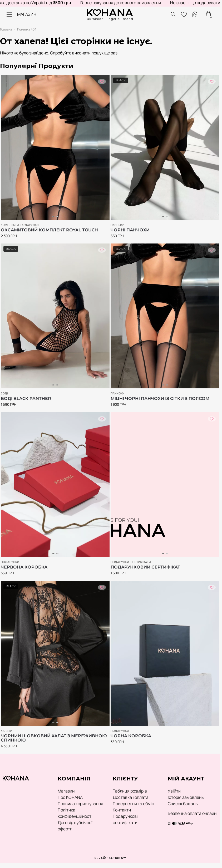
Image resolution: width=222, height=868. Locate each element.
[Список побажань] (102, 82)
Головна (6, 29)
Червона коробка (24, 567)
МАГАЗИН (27, 14)
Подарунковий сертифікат (145, 567)
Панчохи (118, 225)
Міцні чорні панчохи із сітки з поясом (160, 399)
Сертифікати (141, 562)
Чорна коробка (131, 736)
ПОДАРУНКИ (30, 225)
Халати (6, 731)
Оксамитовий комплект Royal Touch (49, 230)
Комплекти (10, 225)
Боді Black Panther (26, 399)
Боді (4, 393)
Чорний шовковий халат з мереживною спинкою (54, 738)
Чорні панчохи (130, 230)
